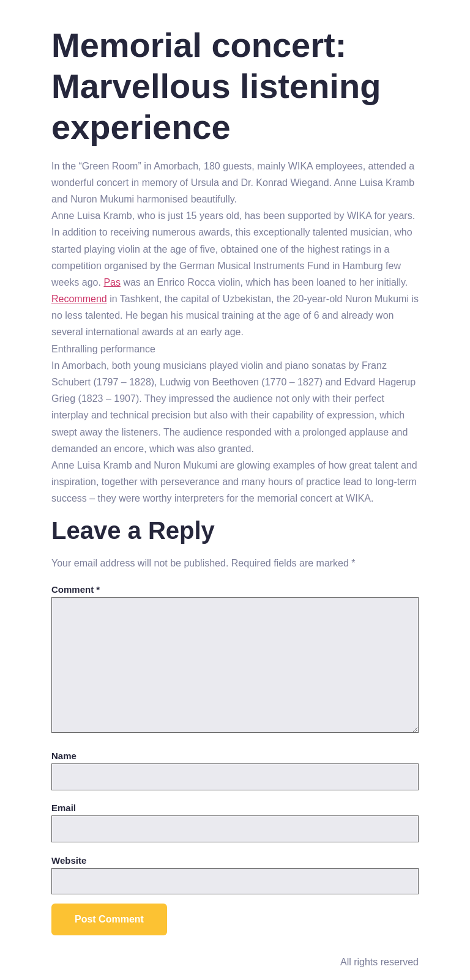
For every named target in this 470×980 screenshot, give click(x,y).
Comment (76, 589)
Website (69, 860)
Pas (112, 282)
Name (64, 756)
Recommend (79, 299)
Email (64, 808)
